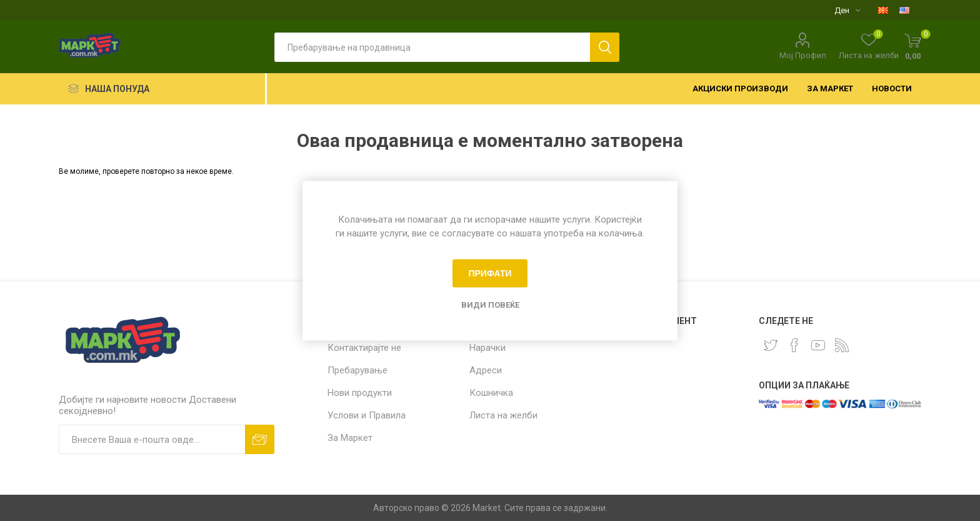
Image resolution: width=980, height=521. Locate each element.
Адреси (486, 370)
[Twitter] (771, 345)
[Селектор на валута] (847, 10)
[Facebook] (794, 345)
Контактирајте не (364, 348)
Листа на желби (503, 415)
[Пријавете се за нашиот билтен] (152, 439)
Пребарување (357, 370)
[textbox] (432, 47)
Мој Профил (803, 55)
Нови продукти (360, 393)
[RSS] (842, 345)
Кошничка (491, 393)
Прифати (490, 273)
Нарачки (487, 348)
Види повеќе (490, 304)
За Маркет (350, 438)
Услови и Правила (367, 415)
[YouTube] (818, 345)
